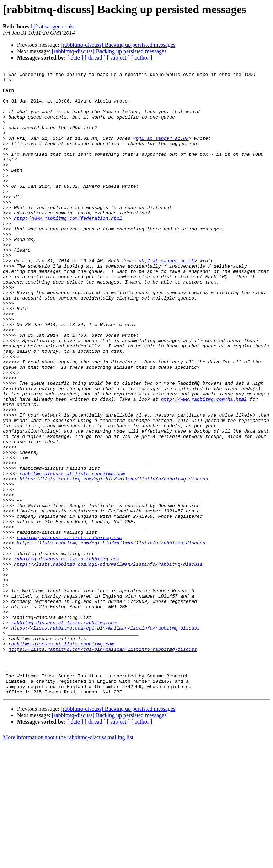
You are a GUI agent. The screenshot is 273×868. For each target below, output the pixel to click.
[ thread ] (95, 58)
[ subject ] (118, 58)
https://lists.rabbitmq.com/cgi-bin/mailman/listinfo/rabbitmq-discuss (114, 561)
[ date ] (75, 58)
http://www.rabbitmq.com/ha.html (204, 465)
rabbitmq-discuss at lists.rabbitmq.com (72, 554)
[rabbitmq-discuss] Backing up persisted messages (118, 45)
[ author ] (142, 58)
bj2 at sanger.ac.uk (52, 26)
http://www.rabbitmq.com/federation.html (68, 248)
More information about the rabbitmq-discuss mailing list (68, 862)
